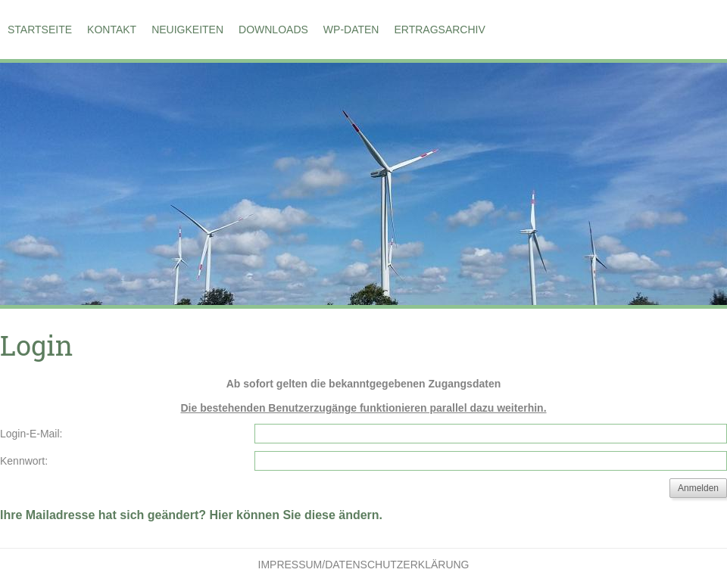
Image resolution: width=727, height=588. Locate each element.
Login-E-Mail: (31, 434)
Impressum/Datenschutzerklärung (364, 565)
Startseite (40, 30)
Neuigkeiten (187, 30)
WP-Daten (351, 30)
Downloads (273, 30)
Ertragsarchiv (439, 30)
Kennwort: (24, 461)
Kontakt (112, 30)
